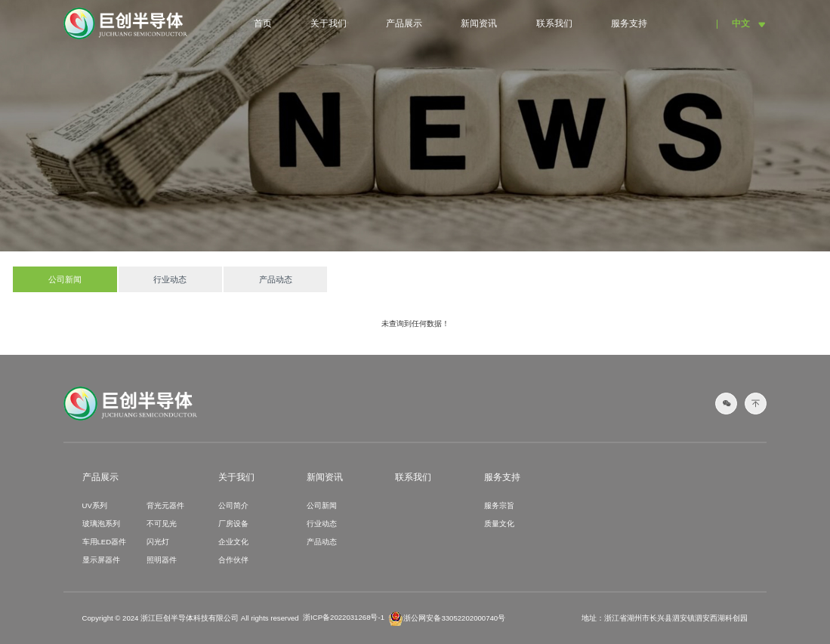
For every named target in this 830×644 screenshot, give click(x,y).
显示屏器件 (101, 560)
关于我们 (329, 23)
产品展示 (404, 23)
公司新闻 (65, 279)
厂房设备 (233, 524)
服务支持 (629, 23)
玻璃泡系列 (101, 524)
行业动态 (170, 279)
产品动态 (276, 279)
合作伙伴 (233, 560)
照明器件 (162, 560)
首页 (263, 23)
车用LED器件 (105, 542)
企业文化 (233, 542)
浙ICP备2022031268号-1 (344, 617)
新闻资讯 (479, 23)
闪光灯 (158, 542)
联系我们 (554, 23)
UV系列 (95, 505)
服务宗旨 (499, 505)
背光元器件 (165, 505)
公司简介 (233, 505)
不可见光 (162, 524)
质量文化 (499, 524)
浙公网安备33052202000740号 (447, 618)
